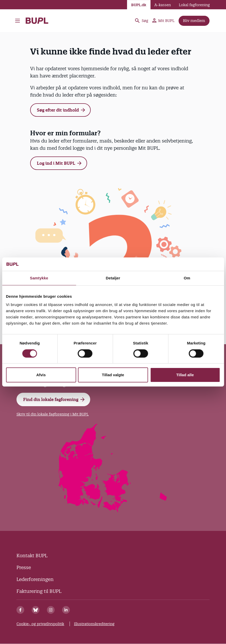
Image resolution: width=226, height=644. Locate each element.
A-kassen (163, 5)
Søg (141, 21)
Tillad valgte (113, 375)
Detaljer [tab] (113, 278)
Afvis (41, 375)
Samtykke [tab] (39, 278)
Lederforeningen (35, 579)
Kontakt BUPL (32, 556)
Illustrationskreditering (94, 624)
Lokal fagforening (194, 5)
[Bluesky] (36, 610)
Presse (24, 567)
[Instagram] (51, 610)
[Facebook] (20, 610)
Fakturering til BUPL (39, 591)
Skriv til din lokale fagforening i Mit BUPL (53, 414)
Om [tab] (187, 278)
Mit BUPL (163, 21)
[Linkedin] (66, 610)
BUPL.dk (139, 5)
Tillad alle (185, 375)
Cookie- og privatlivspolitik (40, 624)
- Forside (37, 21)
